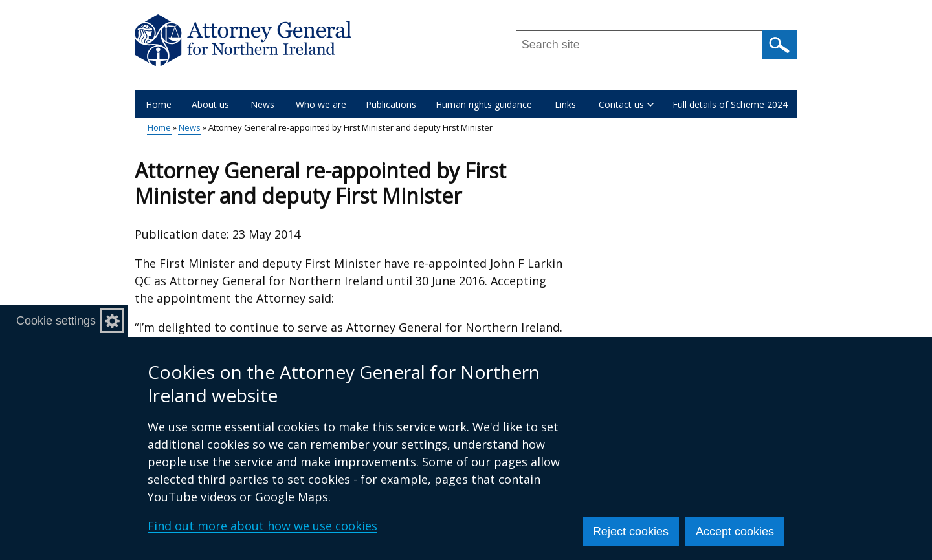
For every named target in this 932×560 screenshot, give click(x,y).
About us (210, 104)
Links (565, 104)
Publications (391, 104)
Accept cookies (735, 532)
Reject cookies (631, 532)
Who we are (321, 104)
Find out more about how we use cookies (262, 526)
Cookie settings (56, 321)
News (262, 104)
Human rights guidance (484, 104)
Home (159, 104)
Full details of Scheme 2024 (730, 104)
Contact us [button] (626, 104)
